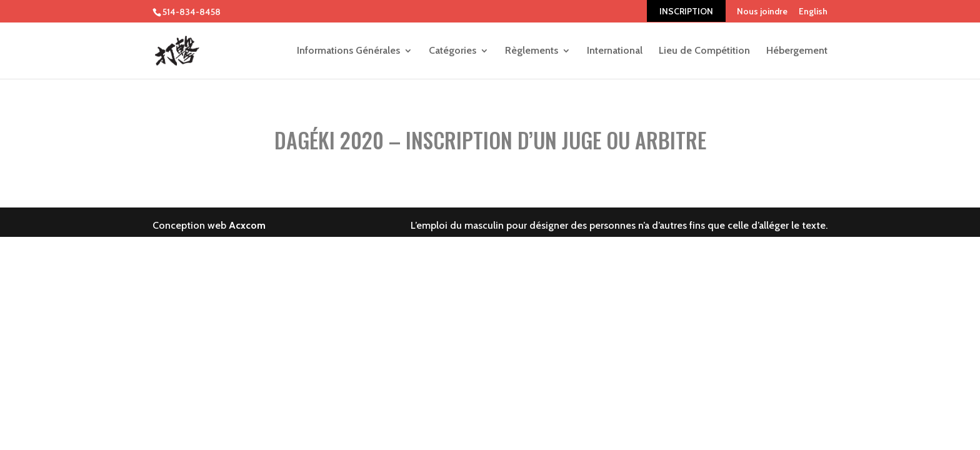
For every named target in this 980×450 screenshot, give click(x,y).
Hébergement (797, 51)
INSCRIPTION (686, 11)
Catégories (452, 51)
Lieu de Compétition (704, 51)
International (615, 51)
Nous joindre (762, 11)
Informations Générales (348, 51)
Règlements (532, 51)
